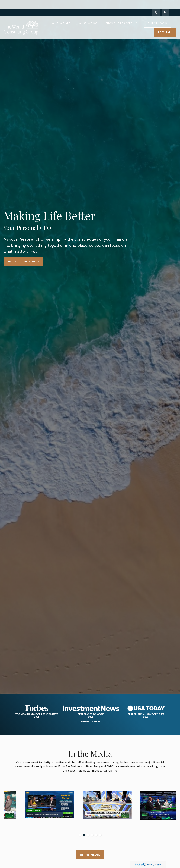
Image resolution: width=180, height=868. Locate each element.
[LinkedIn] (165, 4)
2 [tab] (84, 835)
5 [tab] (96, 835)
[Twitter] (156, 4)
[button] (61, 14)
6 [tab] (100, 835)
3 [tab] (88, 835)
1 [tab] (80, 835)
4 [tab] (92, 835)
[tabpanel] (32, 810)
